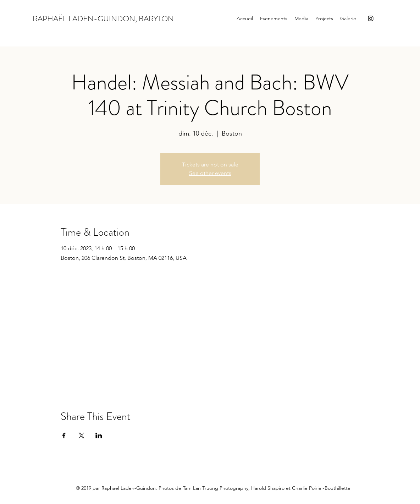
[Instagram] (371, 18)
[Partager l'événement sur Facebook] (64, 435)
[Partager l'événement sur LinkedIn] (99, 435)
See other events (210, 173)
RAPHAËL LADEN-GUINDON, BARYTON (103, 19)
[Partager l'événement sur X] (81, 435)
